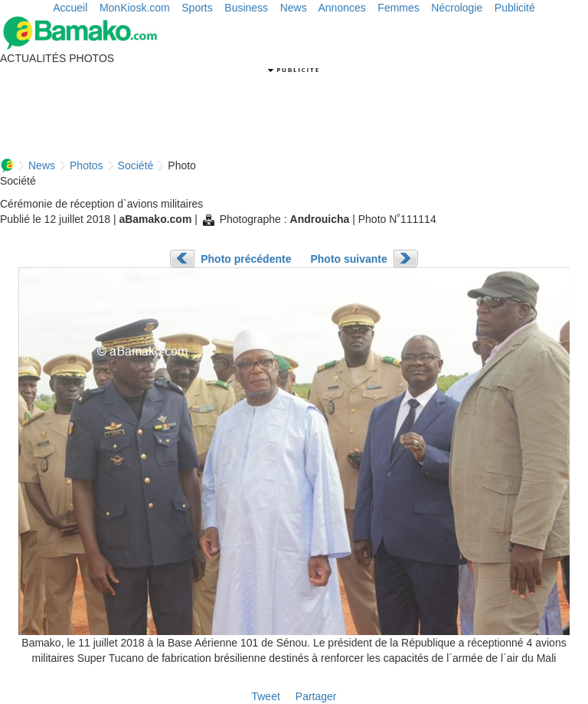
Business (246, 8)
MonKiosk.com (135, 8)
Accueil (70, 8)
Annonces (342, 8)
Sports (197, 8)
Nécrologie (457, 8)
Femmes (398, 8)
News (294, 8)
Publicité (515, 8)
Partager (316, 696)
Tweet (265, 696)
